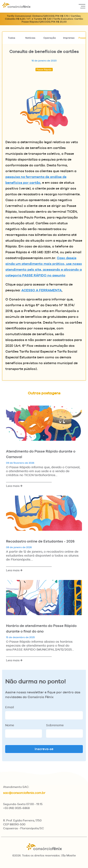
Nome (10, 725)
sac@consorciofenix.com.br (24, 793)
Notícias (30, 38)
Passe (82, 38)
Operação (50, 38)
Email (10, 707)
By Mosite (69, 855)
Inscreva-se (44, 749)
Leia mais (14, 486)
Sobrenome (55, 725)
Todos (12, 38)
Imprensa (69, 38)
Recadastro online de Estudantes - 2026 (40, 541)
